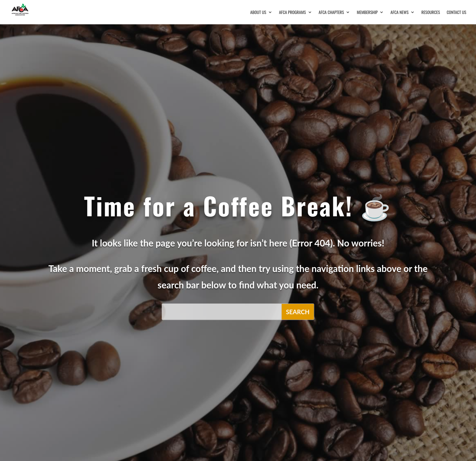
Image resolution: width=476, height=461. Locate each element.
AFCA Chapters (331, 13)
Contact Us (456, 13)
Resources (431, 13)
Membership (367, 13)
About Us (258, 13)
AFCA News (399, 13)
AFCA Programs (292, 13)
